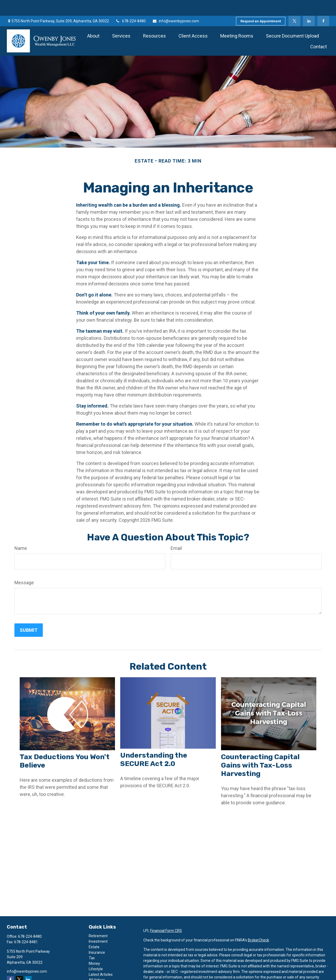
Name (21, 532)
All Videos (97, 964)
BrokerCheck (258, 924)
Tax (92, 942)
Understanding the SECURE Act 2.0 (154, 744)
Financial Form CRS (166, 915)
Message (24, 567)
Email (176, 532)
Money (94, 948)
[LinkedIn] (309, 5)
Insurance (97, 937)
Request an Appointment (261, 5)
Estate (94, 931)
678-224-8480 (131, 5)
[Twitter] (294, 5)
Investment (98, 926)
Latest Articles (101, 959)
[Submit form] (29, 614)
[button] (93, 20)
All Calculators (101, 970)
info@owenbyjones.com (176, 5)
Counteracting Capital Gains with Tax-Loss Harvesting (260, 749)
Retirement (98, 920)
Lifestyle (96, 953)
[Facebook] (323, 5)
